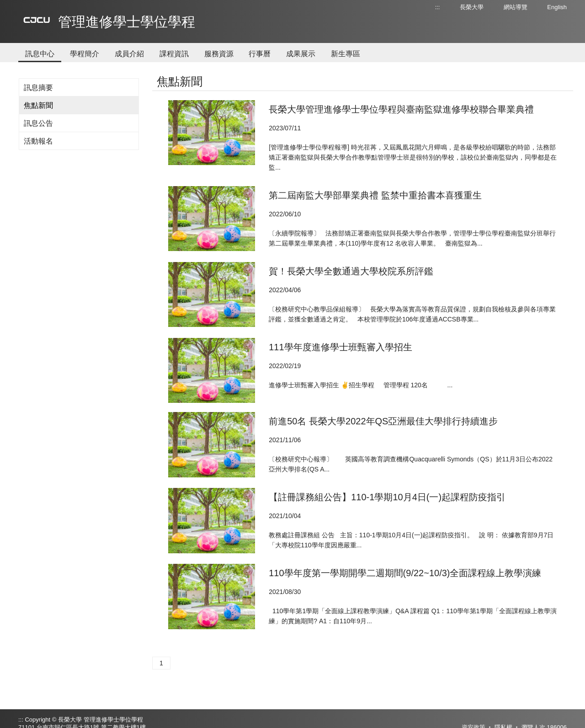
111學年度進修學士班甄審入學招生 (340, 347)
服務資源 (219, 54)
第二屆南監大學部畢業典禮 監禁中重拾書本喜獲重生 (375, 195)
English (557, 7)
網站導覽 (516, 7)
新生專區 (346, 54)
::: (438, 7)
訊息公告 (38, 123)
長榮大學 (472, 7)
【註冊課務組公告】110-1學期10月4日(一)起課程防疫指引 (387, 497)
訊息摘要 (38, 88)
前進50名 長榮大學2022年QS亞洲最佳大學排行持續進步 (383, 421)
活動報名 (38, 141)
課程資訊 (174, 54)
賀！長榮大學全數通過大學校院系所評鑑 (351, 271)
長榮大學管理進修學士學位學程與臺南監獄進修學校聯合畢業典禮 (401, 109)
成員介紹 (129, 54)
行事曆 (260, 54)
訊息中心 (40, 54)
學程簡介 (85, 54)
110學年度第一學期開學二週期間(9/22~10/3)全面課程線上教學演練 (405, 573)
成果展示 (301, 54)
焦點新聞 (38, 105)
